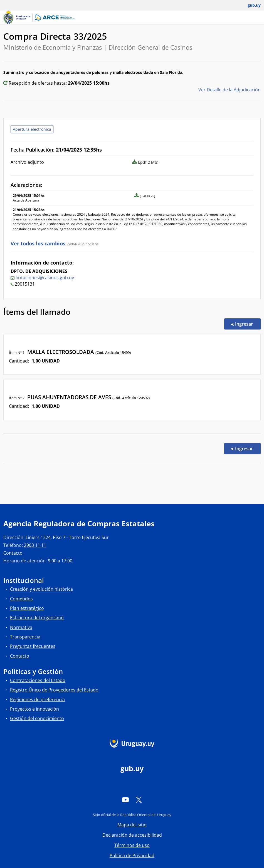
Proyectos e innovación (34, 709)
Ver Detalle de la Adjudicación (230, 90)
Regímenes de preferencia (37, 700)
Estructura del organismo (37, 618)
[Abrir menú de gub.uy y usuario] (250, 5)
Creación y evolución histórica (41, 589)
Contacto (13, 553)
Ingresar (246, 324)
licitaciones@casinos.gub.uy (45, 278)
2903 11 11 (35, 545)
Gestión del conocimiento (37, 718)
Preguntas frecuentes (33, 646)
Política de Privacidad (132, 856)
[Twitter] (139, 799)
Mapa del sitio (132, 825)
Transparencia (25, 637)
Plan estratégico (27, 608)
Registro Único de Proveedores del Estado (54, 690)
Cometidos (21, 599)
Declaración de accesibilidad (132, 835)
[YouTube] (125, 799)
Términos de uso (132, 845)
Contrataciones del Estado (38, 680)
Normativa (21, 627)
